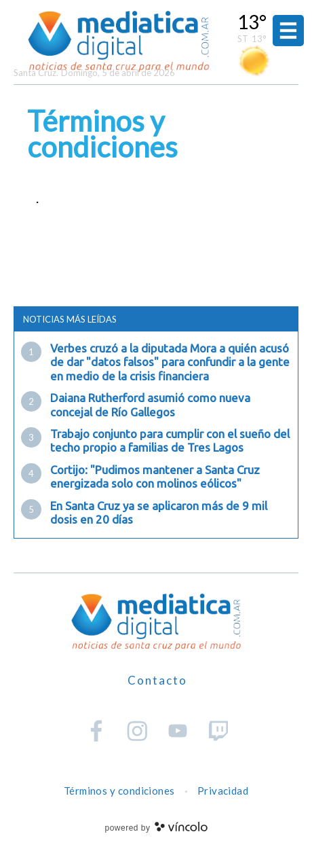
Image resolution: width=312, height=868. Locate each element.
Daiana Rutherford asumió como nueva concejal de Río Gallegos (150, 404)
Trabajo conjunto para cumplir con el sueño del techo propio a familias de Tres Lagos (170, 440)
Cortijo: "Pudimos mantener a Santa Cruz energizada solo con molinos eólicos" (155, 476)
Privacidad (223, 791)
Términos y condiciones (119, 791)
